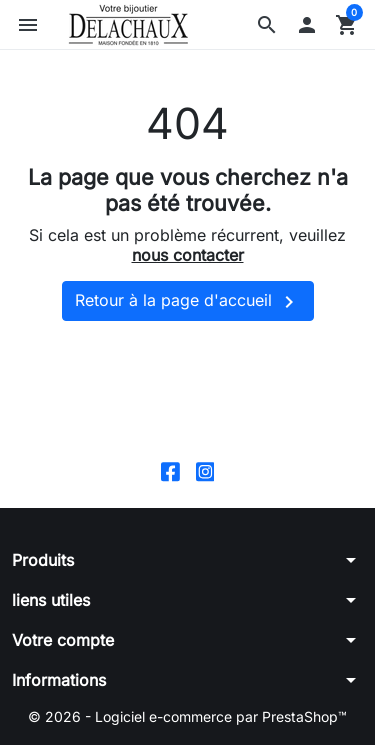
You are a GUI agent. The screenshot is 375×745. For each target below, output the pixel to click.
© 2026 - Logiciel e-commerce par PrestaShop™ (187, 716)
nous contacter (188, 255)
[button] (267, 25)
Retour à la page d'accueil (188, 302)
